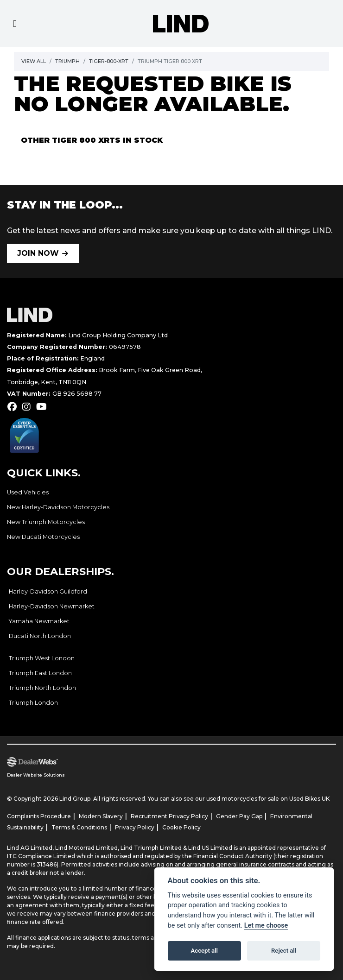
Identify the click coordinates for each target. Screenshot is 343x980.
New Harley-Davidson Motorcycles (58, 507)
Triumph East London (40, 673)
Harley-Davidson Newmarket (52, 606)
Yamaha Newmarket (39, 621)
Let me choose (266, 926)
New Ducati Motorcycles (43, 537)
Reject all (284, 951)
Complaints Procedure (39, 816)
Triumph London (33, 703)
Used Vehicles (28, 492)
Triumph (67, 61)
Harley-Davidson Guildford (48, 591)
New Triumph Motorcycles (46, 522)
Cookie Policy (181, 827)
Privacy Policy (135, 827)
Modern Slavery (101, 816)
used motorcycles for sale (243, 799)
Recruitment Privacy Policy (169, 816)
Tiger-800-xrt (109, 61)
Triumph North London (42, 688)
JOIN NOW (38, 253)
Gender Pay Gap (239, 816)
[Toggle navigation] (15, 24)
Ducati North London (40, 636)
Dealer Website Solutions (36, 775)
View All (34, 61)
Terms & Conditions (79, 827)
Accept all (204, 951)
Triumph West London (42, 658)
